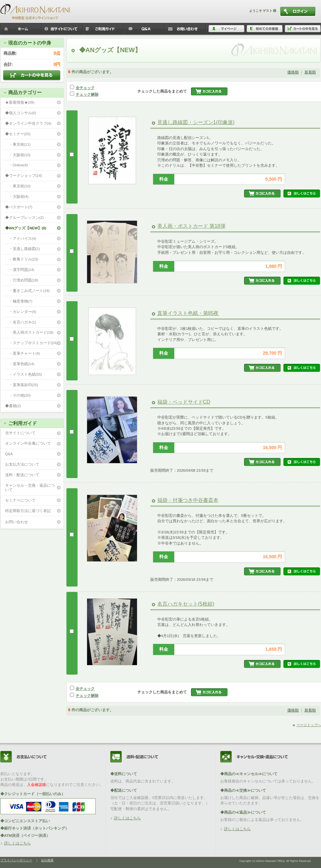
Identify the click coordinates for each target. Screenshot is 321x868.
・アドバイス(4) (21, 238)
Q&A (9, 454)
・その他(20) (18, 395)
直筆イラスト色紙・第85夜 (188, 313)
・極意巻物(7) (19, 301)
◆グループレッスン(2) (24, 217)
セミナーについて (20, 500)
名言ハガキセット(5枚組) (186, 604)
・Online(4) (17, 165)
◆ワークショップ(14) (24, 175)
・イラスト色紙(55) (24, 374)
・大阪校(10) (18, 155)
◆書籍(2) (13, 406)
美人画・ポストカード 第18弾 (191, 226)
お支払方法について (22, 464)
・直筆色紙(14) (20, 364)
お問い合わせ (17, 522)
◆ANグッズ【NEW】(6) (26, 228)
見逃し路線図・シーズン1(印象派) (196, 122)
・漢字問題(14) (20, 270)
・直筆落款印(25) (22, 385)
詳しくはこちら (17, 843)
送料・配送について (22, 475)
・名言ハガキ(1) (21, 322)
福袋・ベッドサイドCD (184, 402)
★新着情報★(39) (20, 102)
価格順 (293, 72)
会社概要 (47, 860)
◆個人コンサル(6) (21, 113)
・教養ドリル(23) (22, 259)
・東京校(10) (18, 186)
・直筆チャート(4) (23, 353)
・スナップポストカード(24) (31, 343)
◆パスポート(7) (19, 207)
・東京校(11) (18, 144)
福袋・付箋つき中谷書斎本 (188, 500)
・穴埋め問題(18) (22, 280)
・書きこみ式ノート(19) (27, 291)
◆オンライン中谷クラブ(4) (28, 123)
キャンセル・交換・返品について (30, 488)
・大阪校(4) (17, 196)
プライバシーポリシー (16, 860)
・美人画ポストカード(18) (29, 332)
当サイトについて (20, 433)
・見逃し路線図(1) (23, 249)
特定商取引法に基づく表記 (28, 511)
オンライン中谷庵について (28, 443)
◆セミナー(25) (18, 134)
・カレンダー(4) (21, 312)
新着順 (310, 72)
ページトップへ (309, 725)
